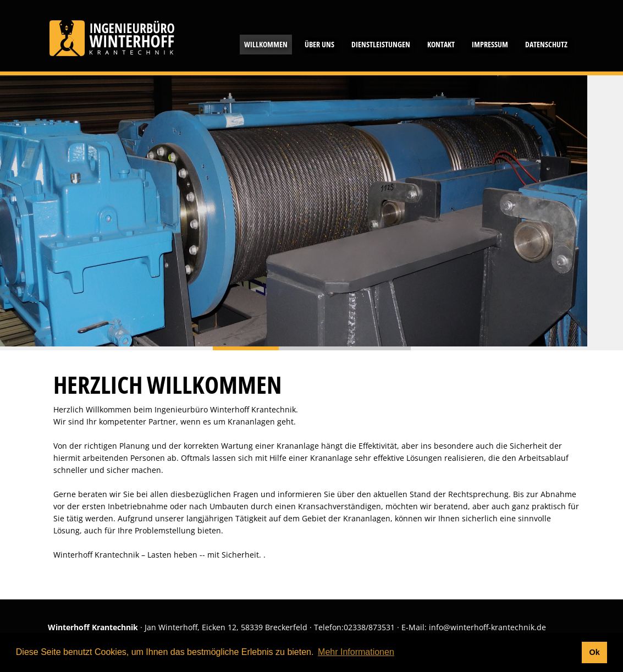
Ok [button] (594, 652)
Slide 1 (312, 348)
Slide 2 (378, 348)
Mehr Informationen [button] (356, 652)
